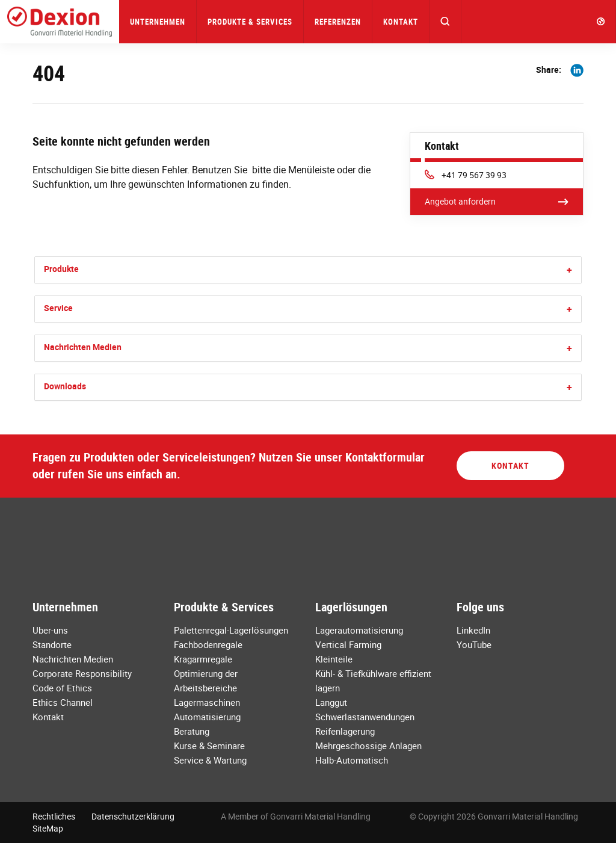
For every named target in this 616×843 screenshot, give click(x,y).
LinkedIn (473, 630)
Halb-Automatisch (352, 760)
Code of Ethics (62, 688)
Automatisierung (207, 717)
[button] (445, 22)
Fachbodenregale (208, 644)
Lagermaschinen (207, 702)
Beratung (192, 731)
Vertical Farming (348, 644)
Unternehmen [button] (158, 22)
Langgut (331, 702)
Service (58, 308)
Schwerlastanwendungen (365, 717)
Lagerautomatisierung (359, 630)
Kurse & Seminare (209, 746)
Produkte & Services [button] (250, 22)
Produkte (61, 269)
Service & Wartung (210, 760)
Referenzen (338, 22)
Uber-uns (50, 630)
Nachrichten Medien (83, 347)
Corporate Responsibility (82, 673)
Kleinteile (334, 659)
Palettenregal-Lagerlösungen (231, 630)
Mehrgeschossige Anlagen (368, 746)
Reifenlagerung (345, 731)
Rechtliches (54, 816)
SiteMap (48, 828)
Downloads (65, 386)
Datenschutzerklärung (133, 816)
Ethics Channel (63, 702)
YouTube (474, 644)
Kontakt (401, 22)
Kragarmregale (203, 659)
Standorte (52, 644)
